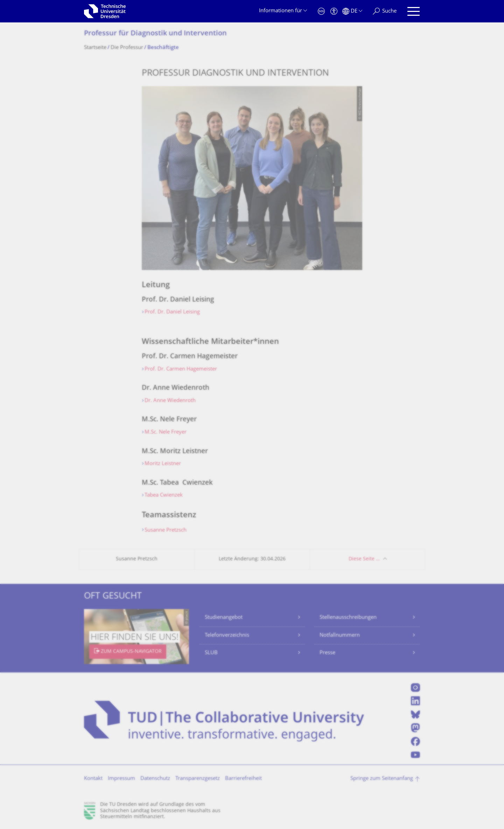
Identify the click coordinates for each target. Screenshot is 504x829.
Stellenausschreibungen (348, 618)
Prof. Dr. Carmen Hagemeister (181, 369)
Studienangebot (224, 618)
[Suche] (385, 11)
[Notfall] (321, 11)
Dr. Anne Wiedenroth (170, 401)
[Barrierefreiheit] (334, 11)
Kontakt (93, 779)
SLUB (211, 653)
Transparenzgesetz (198, 779)
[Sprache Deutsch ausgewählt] (352, 11)
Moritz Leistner (163, 464)
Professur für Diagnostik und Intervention (155, 34)
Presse (327, 653)
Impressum (121, 779)
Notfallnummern (340, 635)
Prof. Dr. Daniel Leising (172, 312)
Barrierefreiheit (243, 779)
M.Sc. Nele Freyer (166, 432)
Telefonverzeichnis (227, 635)
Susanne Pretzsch (166, 530)
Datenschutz (155, 779)
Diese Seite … (364, 559)
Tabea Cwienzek (164, 495)
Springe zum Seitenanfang (382, 779)
